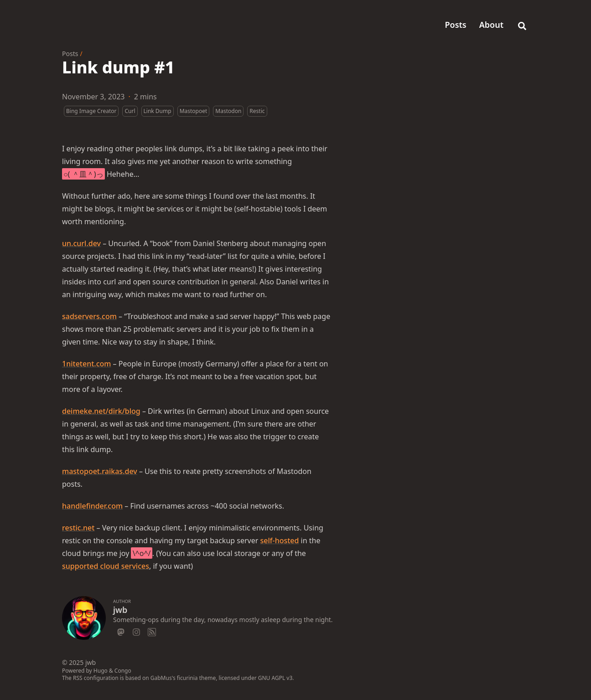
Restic (257, 111)
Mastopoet (194, 111)
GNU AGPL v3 (275, 678)
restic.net (78, 528)
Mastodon (228, 111)
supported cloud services (106, 566)
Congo (123, 671)
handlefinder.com (92, 506)
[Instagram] (136, 631)
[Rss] (152, 631)
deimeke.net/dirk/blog (101, 411)
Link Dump (158, 111)
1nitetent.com (86, 364)
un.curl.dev (81, 243)
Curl (130, 111)
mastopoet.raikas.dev (100, 471)
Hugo (101, 671)
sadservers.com (89, 316)
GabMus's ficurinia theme (183, 678)
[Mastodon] (121, 631)
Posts (70, 54)
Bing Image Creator (91, 111)
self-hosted (280, 540)
